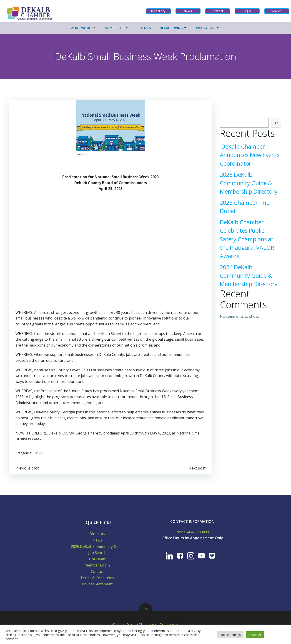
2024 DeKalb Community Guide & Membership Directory (248, 275)
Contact (99, 574)
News (39, 451)
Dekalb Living (173, 26)
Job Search (99, 555)
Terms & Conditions (99, 580)
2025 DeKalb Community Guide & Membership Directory (248, 183)
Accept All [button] (255, 635)
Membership (117, 26)
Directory (99, 536)
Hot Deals (99, 561)
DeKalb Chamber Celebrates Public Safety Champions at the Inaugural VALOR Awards (250, 239)
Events (145, 26)
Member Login (99, 568)
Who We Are (208, 26)
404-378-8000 (198, 534)
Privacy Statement (99, 587)
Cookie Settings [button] (230, 635)
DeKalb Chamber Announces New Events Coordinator (249, 155)
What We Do (83, 26)
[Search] (277, 122)
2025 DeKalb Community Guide (99, 549)
